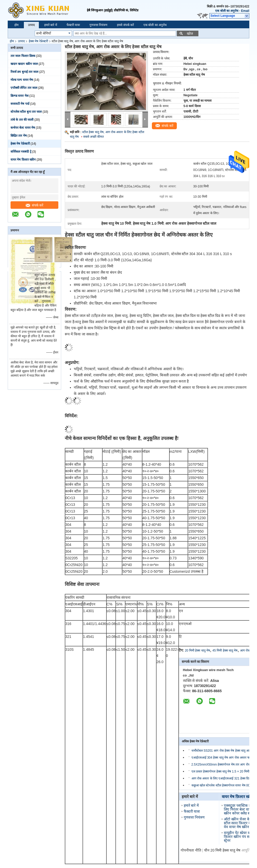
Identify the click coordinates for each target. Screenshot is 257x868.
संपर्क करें (35, 205)
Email (245, 11)
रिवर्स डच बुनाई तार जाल (24, 72)
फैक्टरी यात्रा (73, 25)
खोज (190, 34)
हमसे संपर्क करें (125, 25)
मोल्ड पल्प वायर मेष (22, 80)
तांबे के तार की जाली (22, 120)
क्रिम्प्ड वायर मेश (20, 96)
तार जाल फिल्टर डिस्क (23, 56)
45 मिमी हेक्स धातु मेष (225, 650)
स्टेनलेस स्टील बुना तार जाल (26, 112)
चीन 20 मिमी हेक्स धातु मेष (222, 850)
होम (16, 25)
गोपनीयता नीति (191, 850)
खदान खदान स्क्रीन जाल (24, 64)
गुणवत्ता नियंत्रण (98, 25)
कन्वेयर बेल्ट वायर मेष (23, 128)
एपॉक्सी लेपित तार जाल (24, 88)
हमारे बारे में (51, 25)
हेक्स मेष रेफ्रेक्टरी (38, 41)
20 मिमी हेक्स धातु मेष (197, 650)
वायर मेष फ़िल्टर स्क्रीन (23, 160)
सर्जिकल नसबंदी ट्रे (21, 152)
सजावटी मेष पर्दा (20, 104)
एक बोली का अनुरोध (227, 11)
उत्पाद (31, 25)
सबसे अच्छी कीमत (94, 137)
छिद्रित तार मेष (19, 136)
